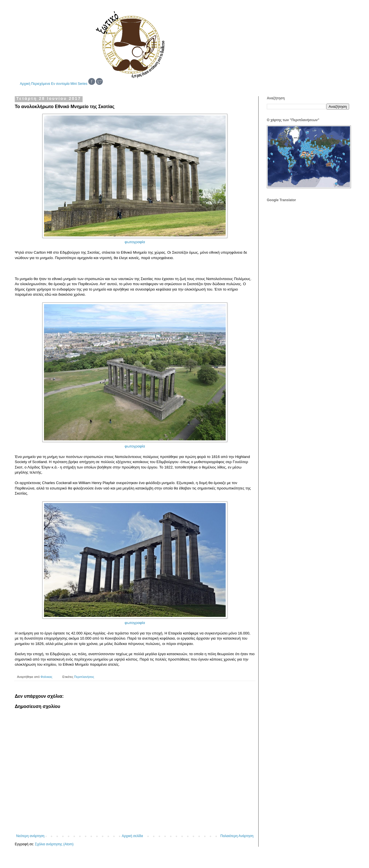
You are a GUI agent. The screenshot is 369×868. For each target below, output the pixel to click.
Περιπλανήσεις (84, 677)
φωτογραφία (135, 242)
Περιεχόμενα (41, 84)
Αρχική (25, 84)
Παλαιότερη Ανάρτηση (237, 836)
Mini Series (79, 84)
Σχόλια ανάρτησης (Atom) (54, 844)
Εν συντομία (60, 84)
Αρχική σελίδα (132, 836)
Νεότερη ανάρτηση (30, 836)
